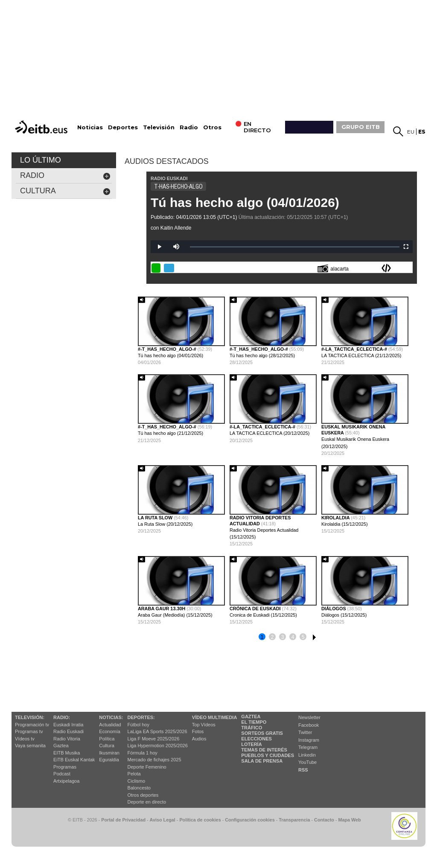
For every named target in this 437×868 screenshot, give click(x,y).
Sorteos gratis (262, 733)
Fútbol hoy (138, 725)
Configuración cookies (250, 820)
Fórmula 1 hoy (143, 753)
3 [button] (283, 637)
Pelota (134, 774)
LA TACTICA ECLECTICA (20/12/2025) (269, 433)
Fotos (198, 731)
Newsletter (309, 717)
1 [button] (262, 637)
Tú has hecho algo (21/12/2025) (170, 433)
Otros (212, 127)
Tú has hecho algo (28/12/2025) (262, 355)
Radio (189, 127)
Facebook (309, 725)
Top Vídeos (204, 725)
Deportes (123, 127)
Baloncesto (139, 788)
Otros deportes (143, 795)
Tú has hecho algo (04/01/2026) (245, 202)
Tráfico (252, 728)
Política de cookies (200, 820)
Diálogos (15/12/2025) (344, 615)
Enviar (407, 268)
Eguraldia (109, 760)
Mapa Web (349, 820)
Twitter (305, 732)
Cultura (106, 746)
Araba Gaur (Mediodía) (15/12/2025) (175, 615)
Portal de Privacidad (123, 820)
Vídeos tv (25, 739)
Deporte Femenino (147, 767)
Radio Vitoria (67, 739)
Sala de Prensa (262, 761)
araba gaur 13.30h (162, 609)
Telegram (308, 747)
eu (411, 132)
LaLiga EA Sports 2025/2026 (157, 731)
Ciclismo (137, 781)
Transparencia (294, 820)
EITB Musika (67, 753)
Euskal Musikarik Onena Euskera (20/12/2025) (355, 443)
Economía (110, 731)
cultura (65, 191)
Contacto (324, 820)
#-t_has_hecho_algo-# (168, 349)
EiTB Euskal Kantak (74, 760)
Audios (199, 739)
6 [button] (313, 636)
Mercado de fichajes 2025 (154, 760)
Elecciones (256, 739)
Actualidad (110, 725)
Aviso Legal (163, 820)
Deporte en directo (147, 802)
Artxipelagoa (66, 781)
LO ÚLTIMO (41, 160)
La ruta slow (156, 518)
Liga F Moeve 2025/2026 (154, 739)
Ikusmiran (109, 753)
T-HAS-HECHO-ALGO (178, 186)
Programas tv (29, 731)
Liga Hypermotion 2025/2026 (158, 746)
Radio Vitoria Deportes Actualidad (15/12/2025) (264, 533)
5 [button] (303, 637)
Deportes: (141, 717)
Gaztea (61, 746)
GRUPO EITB (361, 127)
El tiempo (254, 722)
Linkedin (307, 755)
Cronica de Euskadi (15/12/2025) (263, 615)
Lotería (251, 744)
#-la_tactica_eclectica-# (355, 349)
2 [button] (272, 637)
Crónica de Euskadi (256, 609)
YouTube (307, 762)
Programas (65, 767)
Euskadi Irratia (68, 725)
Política (107, 739)
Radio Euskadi (68, 731)
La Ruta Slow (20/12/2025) (165, 524)
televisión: (30, 717)
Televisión (159, 127)
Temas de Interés (264, 750)
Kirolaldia (336, 518)
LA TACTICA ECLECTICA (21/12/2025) (361, 355)
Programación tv (32, 725)
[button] (408, 462)
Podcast (62, 774)
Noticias (90, 127)
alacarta (333, 268)
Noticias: (111, 717)
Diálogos (334, 609)
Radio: (62, 717)
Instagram (309, 740)
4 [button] (293, 637)
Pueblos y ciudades (268, 755)
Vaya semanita (30, 746)
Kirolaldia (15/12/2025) (345, 524)
